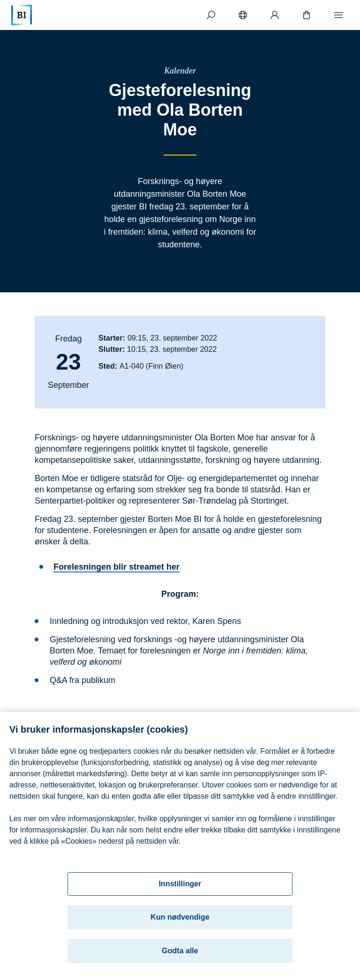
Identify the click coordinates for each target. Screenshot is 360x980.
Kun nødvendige (180, 919)
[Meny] (338, 15)
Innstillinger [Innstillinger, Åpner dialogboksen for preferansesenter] (180, 886)
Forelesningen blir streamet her (116, 567)
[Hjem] (22, 15)
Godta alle (180, 953)
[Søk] (211, 15)
